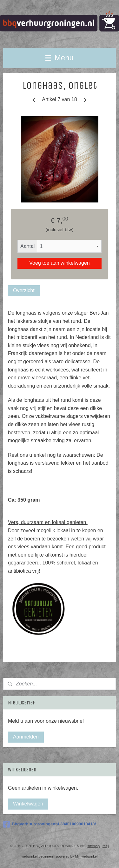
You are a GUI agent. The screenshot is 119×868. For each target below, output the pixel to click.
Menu (60, 58)
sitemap (93, 846)
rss (105, 846)
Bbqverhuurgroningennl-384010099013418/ (50, 824)
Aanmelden (26, 737)
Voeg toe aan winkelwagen (59, 263)
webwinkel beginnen (37, 856)
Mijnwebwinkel (86, 856)
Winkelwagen (28, 804)
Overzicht (24, 291)
